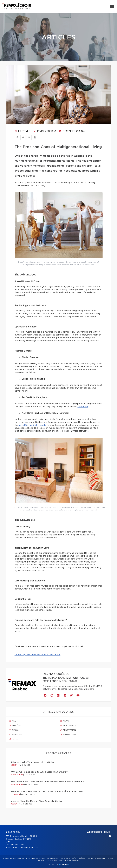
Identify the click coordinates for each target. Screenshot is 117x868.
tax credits (83, 407)
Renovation (68, 730)
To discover (68, 735)
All (12, 721)
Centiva (64, 864)
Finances (15, 735)
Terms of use (51, 860)
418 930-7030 (18, 845)
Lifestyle (22, 131)
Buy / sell (16, 725)
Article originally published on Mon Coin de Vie (38, 655)
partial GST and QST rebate (32, 425)
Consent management (69, 860)
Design (14, 730)
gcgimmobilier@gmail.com (25, 848)
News (64, 721)
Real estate (68, 725)
